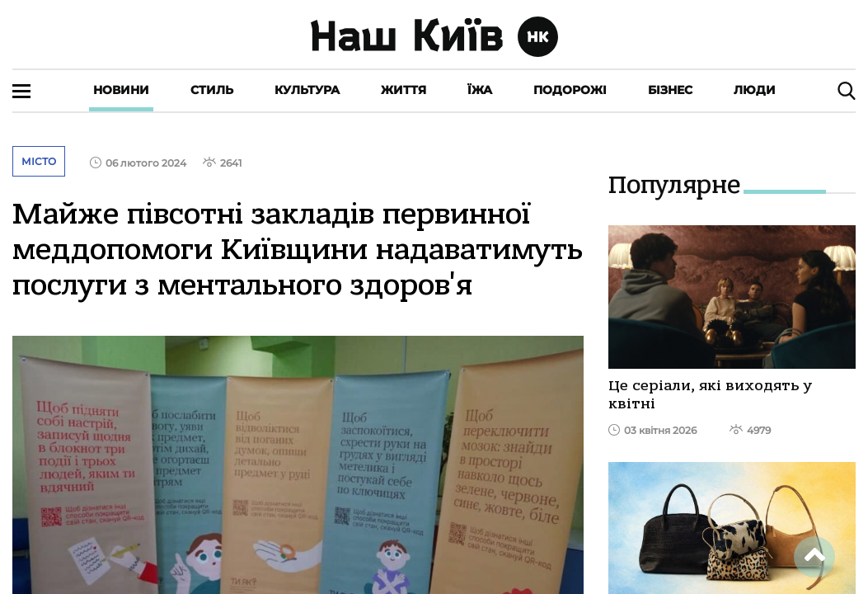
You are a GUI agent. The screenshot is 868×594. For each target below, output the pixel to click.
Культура (307, 90)
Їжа (480, 90)
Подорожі (570, 90)
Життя (404, 90)
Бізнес (670, 90)
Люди (755, 90)
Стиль (212, 90)
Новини (121, 90)
